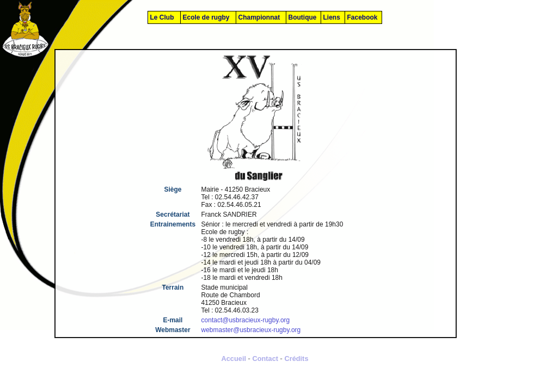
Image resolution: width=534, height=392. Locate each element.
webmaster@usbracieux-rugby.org (251, 330)
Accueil (234, 359)
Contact (265, 359)
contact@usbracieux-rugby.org (246, 320)
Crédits (296, 359)
